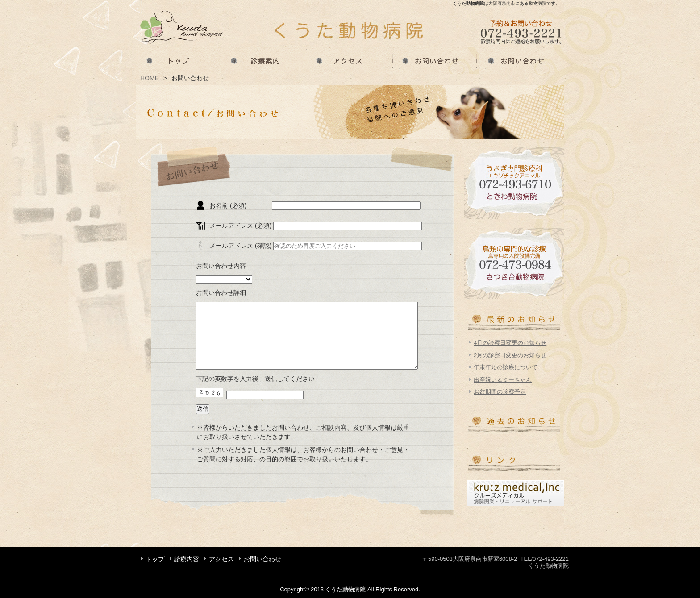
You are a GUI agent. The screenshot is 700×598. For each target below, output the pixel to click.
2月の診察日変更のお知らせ (510, 355)
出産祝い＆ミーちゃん (503, 380)
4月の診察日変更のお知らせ (510, 343)
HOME (150, 78)
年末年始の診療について (506, 367)
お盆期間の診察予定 (500, 392)
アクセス (350, 60)
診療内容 (264, 60)
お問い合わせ (436, 60)
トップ (179, 60)
